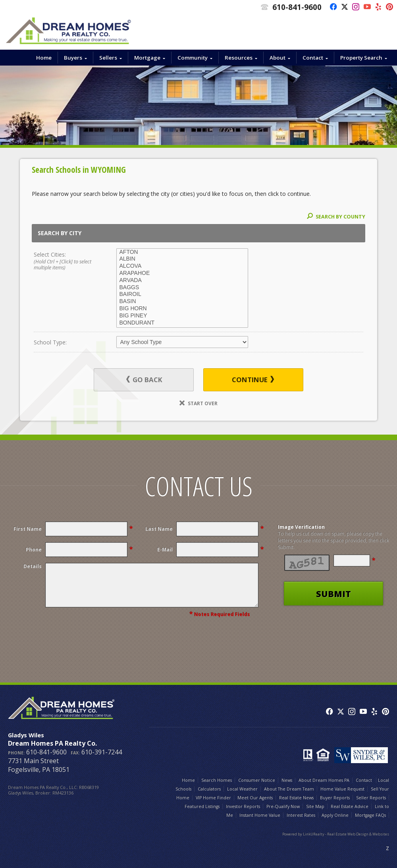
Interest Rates (301, 815)
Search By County (336, 217)
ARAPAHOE (182, 273)
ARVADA (182, 280)
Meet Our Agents (255, 798)
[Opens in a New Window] (331, 7)
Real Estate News (296, 798)
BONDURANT (182, 323)
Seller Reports (371, 798)
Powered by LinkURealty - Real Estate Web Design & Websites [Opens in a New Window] (336, 834)
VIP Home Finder (213, 798)
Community (193, 58)
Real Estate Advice (350, 806)
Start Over (198, 403)
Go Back (144, 380)
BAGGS (182, 288)
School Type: (50, 342)
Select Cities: (67, 261)
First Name (28, 529)
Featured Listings (202, 806)
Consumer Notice (257, 780)
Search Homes (217, 780)
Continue (253, 380)
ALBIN (182, 259)
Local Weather (242, 789)
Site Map (315, 806)
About (278, 58)
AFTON (182, 252)
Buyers (73, 58)
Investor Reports (243, 806)
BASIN (182, 302)
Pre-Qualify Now (283, 806)
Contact (313, 58)
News (287, 780)
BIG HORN (182, 309)
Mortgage (147, 58)
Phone (34, 550)
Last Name (159, 529)
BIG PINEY (182, 316)
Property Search (361, 58)
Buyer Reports (335, 798)
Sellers (108, 58)
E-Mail (165, 550)
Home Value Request (342, 789)
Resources (239, 58)
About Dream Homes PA (324, 780)
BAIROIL (182, 294)
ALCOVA (182, 266)
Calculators (209, 789)
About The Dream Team (289, 789)
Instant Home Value (260, 815)
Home (44, 58)
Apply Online (335, 815)
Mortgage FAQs (370, 815)
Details (33, 566)
